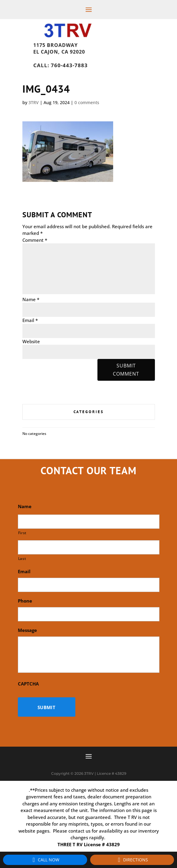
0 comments (87, 102)
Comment (35, 240)
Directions (132, 860)
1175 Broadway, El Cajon (70, 43)
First (22, 533)
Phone (25, 601)
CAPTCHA (28, 684)
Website (31, 341)
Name (31, 299)
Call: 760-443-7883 (61, 65)
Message (27, 630)
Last (22, 559)
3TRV (34, 102)
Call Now (45, 860)
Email (30, 320)
